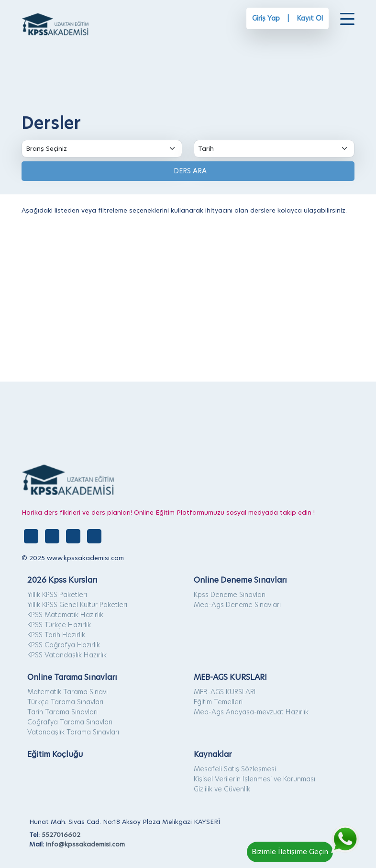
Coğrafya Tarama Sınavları (70, 722)
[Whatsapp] (304, 834)
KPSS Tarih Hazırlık (56, 635)
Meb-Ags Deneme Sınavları (237, 605)
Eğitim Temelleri (218, 702)
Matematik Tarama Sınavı (67, 692)
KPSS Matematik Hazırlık (65, 615)
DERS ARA (188, 171)
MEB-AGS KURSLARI (225, 692)
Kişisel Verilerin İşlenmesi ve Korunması (254, 779)
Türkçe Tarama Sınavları (65, 702)
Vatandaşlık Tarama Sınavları (73, 732)
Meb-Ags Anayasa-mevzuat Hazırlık (251, 712)
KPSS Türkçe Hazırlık (59, 625)
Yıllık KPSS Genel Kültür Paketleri (77, 605)
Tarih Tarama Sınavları (62, 712)
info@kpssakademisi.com (85, 844)
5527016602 (61, 834)
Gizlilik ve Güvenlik (222, 789)
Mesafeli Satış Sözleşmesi (235, 769)
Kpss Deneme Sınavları (230, 595)
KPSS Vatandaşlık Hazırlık (67, 655)
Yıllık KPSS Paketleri (57, 595)
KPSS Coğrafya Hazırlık (64, 645)
